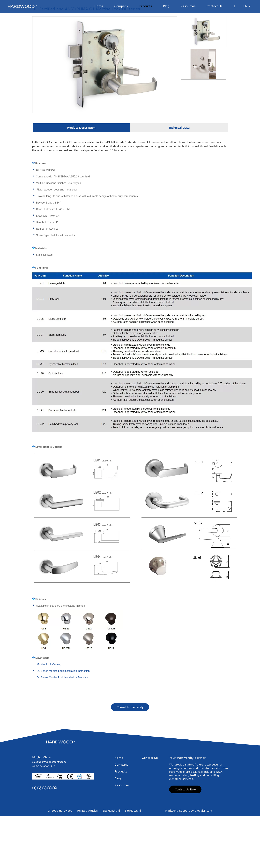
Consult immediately (130, 772)
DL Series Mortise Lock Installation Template (63, 742)
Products (121, 836)
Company (121, 830)
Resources (122, 850)
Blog (118, 843)
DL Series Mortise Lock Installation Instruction (63, 736)
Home (119, 823)
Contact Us (150, 823)
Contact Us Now (185, 854)
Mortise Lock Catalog (49, 729)
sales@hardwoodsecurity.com (49, 827)
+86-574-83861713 (44, 831)
